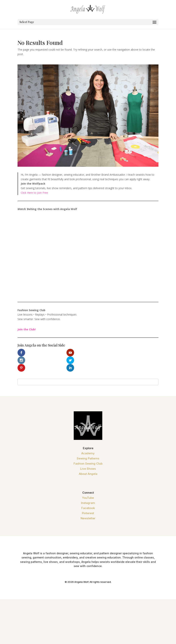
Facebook (88, 500)
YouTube (88, 490)
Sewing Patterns (88, 451)
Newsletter (88, 511)
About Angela (88, 466)
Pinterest (88, 506)
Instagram (88, 495)
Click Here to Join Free (34, 193)
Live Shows (88, 461)
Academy (88, 446)
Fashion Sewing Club (88, 456)
